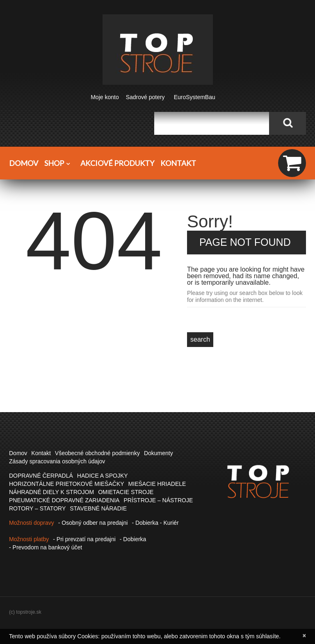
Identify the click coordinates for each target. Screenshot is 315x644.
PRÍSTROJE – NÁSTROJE (158, 500)
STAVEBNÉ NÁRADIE (98, 508)
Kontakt (178, 163)
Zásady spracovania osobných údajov (57, 461)
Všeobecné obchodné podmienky (97, 453)
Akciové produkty (117, 163)
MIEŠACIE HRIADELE (157, 484)
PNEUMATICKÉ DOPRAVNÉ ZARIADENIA (64, 500)
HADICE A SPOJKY (103, 476)
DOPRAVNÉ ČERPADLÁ (41, 476)
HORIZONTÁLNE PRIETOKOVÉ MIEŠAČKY (67, 484)
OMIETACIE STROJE (126, 492)
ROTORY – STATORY (37, 508)
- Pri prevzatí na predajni (84, 539)
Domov (24, 163)
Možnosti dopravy (32, 523)
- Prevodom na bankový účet (46, 547)
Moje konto (105, 97)
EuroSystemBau (195, 97)
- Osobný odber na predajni (93, 523)
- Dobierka (133, 539)
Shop (59, 163)
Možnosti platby (29, 539)
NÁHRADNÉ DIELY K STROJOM (51, 492)
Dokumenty (159, 453)
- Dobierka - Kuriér (155, 523)
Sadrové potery (145, 97)
